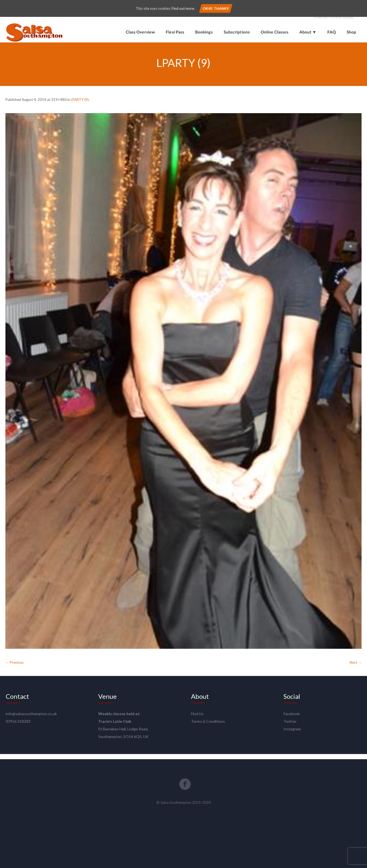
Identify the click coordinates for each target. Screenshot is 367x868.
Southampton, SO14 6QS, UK (123, 742)
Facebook (292, 719)
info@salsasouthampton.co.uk (31, 719)
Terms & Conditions (208, 726)
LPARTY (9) (80, 104)
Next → (356, 668)
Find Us (197, 719)
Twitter (290, 726)
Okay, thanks (216, 8)
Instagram (292, 734)
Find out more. (183, 8)
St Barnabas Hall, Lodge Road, (123, 734)
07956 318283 (343, 22)
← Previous (15, 668)
